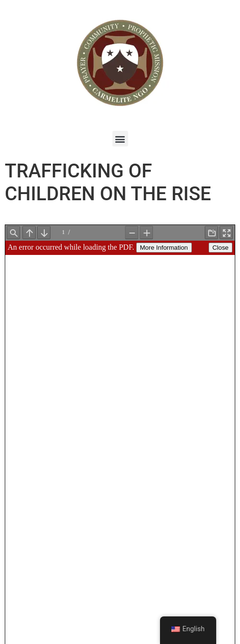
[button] (120, 139)
